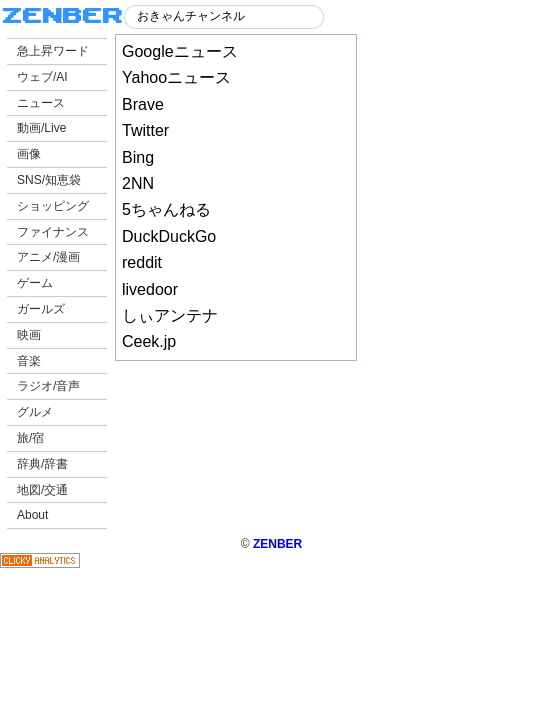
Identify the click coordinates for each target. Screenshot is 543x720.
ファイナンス (53, 232)
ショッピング (53, 206)
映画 (29, 335)
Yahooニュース (176, 77)
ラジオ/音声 (48, 386)
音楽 (29, 361)
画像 (29, 154)
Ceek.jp (149, 341)
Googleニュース (180, 51)
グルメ (35, 412)
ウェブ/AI (42, 77)
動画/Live (41, 128)
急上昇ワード (53, 51)
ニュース (41, 103)
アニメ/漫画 (48, 257)
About (32, 515)
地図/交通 (42, 490)
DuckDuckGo (169, 236)
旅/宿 (30, 438)
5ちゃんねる (166, 209)
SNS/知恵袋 (49, 180)
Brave (143, 104)
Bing (138, 157)
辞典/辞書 (42, 464)
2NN (138, 183)
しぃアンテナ (170, 315)
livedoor (150, 289)
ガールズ (41, 309)
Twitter (145, 130)
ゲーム (35, 283)
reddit (142, 262)
